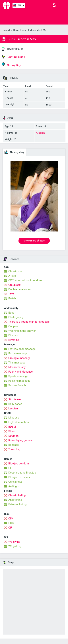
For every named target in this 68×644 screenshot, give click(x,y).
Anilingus (14, 486)
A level (12, 276)
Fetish (12, 298)
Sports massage (18, 376)
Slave (12, 431)
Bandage (14, 445)
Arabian (40, 133)
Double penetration (20, 289)
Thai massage (17, 363)
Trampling (14, 449)
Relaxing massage (19, 381)
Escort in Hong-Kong (14, 30)
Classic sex (15, 271)
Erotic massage (18, 354)
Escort (12, 313)
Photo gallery (15, 152)
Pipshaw (13, 335)
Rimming (14, 340)
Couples (13, 326)
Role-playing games (20, 440)
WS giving (14, 542)
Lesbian (13, 409)
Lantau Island (14, 57)
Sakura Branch (17, 385)
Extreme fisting (17, 504)
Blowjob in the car (19, 477)
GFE (11, 468)
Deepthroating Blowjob (22, 473)
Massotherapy (17, 367)
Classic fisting (17, 495)
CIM (11, 519)
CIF (10, 528)
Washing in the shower (22, 331)
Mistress (14, 418)
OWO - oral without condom (25, 280)
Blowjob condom (19, 464)
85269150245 (15, 49)
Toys (11, 294)
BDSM (12, 427)
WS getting (15, 546)
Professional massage (22, 349)
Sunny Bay (11, 65)
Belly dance (15, 404)
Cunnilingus (15, 482)
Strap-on (13, 436)
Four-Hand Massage (20, 372)
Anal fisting (15, 500)
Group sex (14, 285)
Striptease (15, 399)
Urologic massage (19, 358)
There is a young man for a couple (29, 322)
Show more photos (34, 241)
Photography (16, 317)
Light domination (19, 422)
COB (11, 523)
